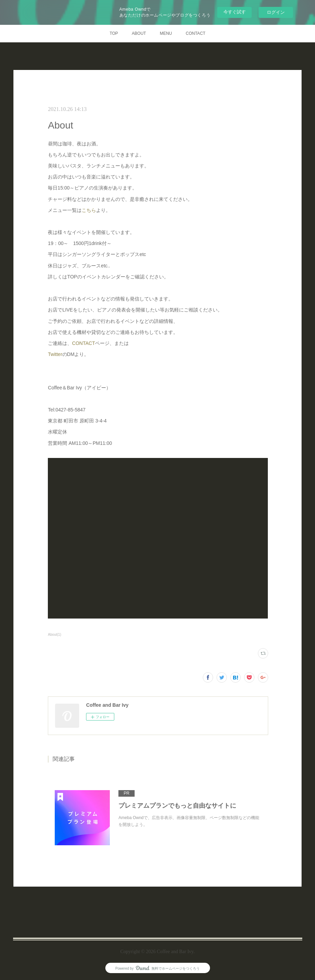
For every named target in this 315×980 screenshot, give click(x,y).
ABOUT (139, 33)
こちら (89, 210)
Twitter (55, 354)
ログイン (276, 12)
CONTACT (196, 33)
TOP (114, 33)
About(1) (54, 635)
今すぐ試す (235, 12)
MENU (166, 33)
